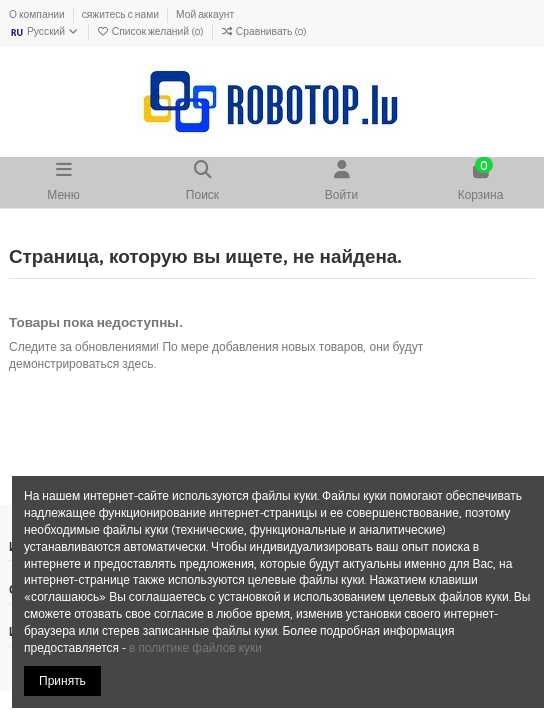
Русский (44, 32)
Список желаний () (151, 32)
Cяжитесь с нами (121, 15)
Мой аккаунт (205, 15)
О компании (38, 15)
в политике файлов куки (195, 648)
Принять (62, 681)
